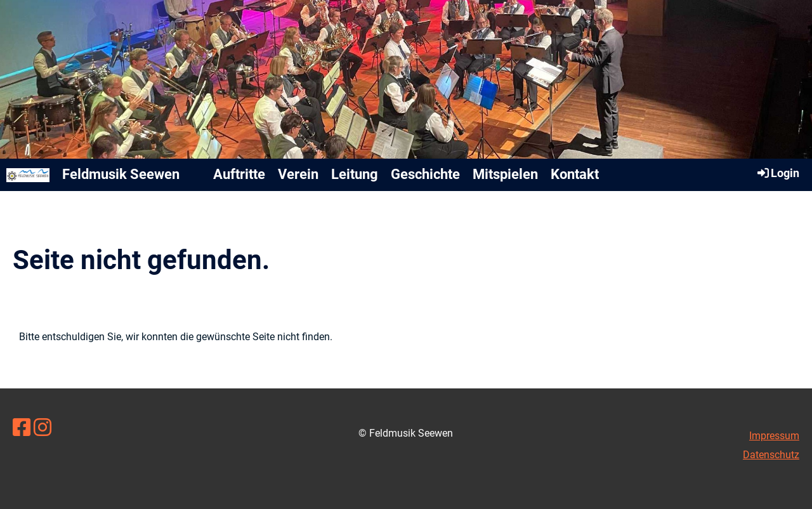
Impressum (774, 436)
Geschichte (425, 174)
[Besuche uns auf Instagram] (43, 428)
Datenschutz (771, 455)
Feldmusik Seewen (121, 174)
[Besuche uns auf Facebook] (22, 428)
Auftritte (239, 174)
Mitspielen (505, 174)
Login (777, 173)
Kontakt (575, 174)
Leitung (355, 174)
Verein (298, 174)
